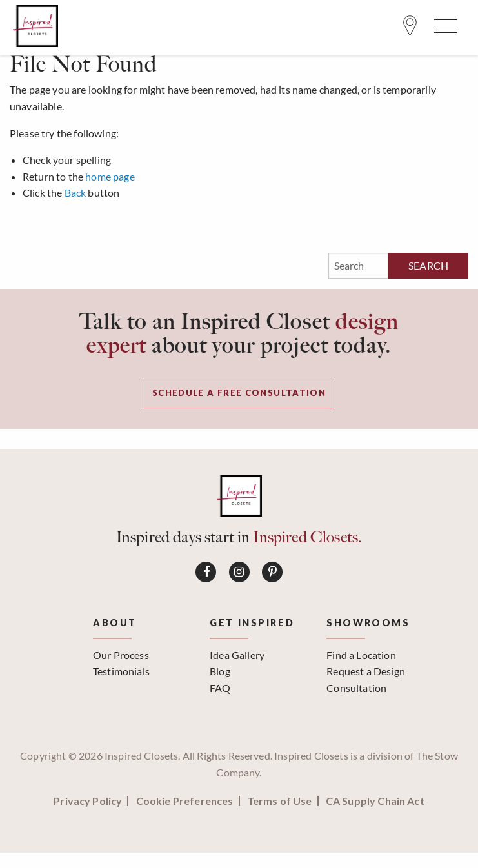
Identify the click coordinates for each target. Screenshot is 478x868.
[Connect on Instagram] (239, 572)
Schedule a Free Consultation (239, 393)
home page (110, 176)
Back (75, 192)
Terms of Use (280, 801)
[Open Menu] (444, 29)
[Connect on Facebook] (206, 572)
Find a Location (361, 655)
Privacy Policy (88, 801)
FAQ (220, 688)
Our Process (121, 655)
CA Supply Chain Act (375, 801)
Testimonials (121, 671)
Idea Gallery (237, 655)
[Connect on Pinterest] (272, 572)
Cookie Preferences (185, 801)
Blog (220, 671)
